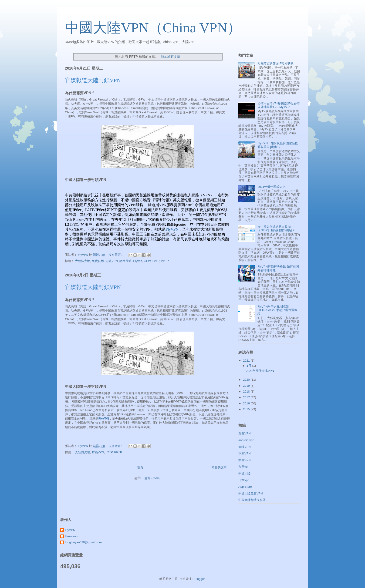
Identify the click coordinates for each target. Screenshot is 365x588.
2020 (247, 380)
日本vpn (244, 480)
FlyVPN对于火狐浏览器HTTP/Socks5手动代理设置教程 (277, 310)
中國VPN (245, 460)
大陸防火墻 (83, 261)
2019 (247, 386)
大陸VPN (245, 447)
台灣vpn (244, 467)
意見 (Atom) (153, 478)
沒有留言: (116, 255)
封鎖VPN (112, 261)
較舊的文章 (219, 467)
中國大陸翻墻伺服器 (252, 500)
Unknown (71, 536)
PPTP (165, 261)
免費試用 (98, 261)
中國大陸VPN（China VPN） (153, 28)
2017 (247, 397)
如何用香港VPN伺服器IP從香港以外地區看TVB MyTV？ (279, 105)
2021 (247, 361)
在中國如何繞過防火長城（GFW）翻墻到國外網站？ (276, 229)
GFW (147, 261)
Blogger (199, 579)
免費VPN (245, 433)
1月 (250, 366)
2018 (247, 391)
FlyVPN (172, 229)
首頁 (140, 467)
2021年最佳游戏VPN (272, 187)
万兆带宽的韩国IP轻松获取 (275, 63)
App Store (245, 487)
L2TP (156, 261)
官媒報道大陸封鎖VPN (93, 80)
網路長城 (125, 261)
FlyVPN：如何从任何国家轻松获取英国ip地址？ (278, 145)
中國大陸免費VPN (251, 493)
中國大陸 (244, 473)
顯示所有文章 (170, 57)
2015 (247, 409)
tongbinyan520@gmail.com (83, 542)
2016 (247, 403)
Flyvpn (138, 261)
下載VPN (245, 453)
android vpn (246, 440)
